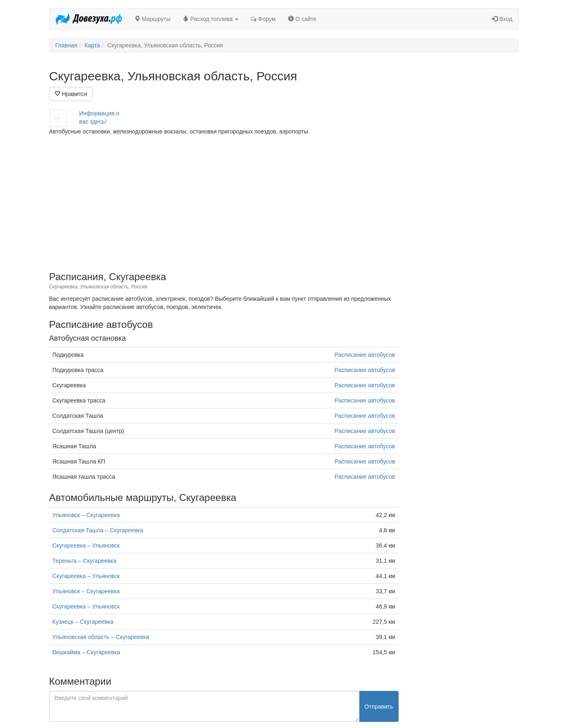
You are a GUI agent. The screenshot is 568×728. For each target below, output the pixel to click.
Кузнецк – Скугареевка (83, 622)
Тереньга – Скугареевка (84, 561)
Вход (502, 19)
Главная (66, 45)
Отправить (379, 707)
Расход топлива (211, 19)
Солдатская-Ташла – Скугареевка (98, 530)
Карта (92, 45)
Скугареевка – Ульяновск (86, 545)
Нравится (71, 94)
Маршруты (153, 19)
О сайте (302, 19)
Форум (263, 19)
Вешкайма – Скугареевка (86, 652)
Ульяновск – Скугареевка (86, 515)
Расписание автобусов (365, 355)
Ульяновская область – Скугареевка (101, 637)
